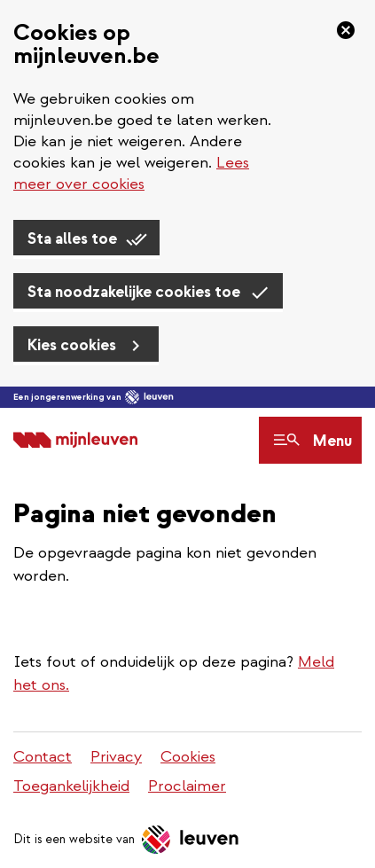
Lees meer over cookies (131, 173)
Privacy (116, 757)
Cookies (188, 757)
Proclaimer (187, 786)
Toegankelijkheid (71, 786)
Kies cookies (72, 345)
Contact (43, 757)
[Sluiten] (340, 30)
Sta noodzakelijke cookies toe (134, 292)
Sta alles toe (72, 239)
